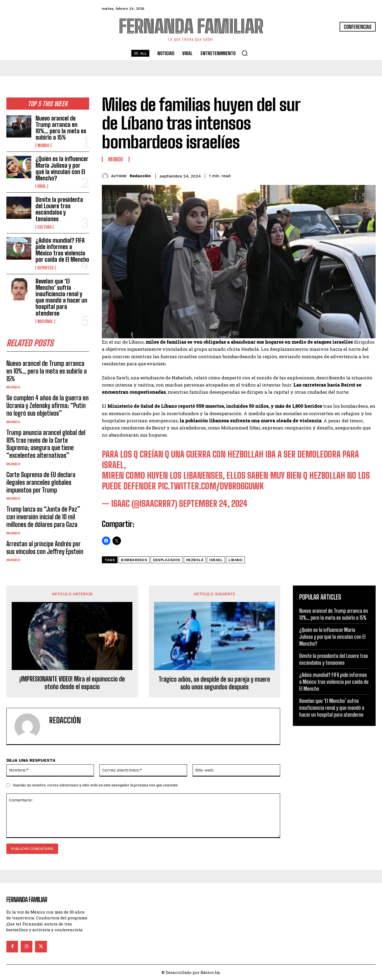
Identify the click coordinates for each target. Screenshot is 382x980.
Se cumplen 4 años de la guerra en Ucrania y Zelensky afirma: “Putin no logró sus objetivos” (47, 405)
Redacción (140, 176)
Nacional (45, 321)
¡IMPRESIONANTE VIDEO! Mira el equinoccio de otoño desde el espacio (72, 683)
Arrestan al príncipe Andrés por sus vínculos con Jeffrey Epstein (45, 548)
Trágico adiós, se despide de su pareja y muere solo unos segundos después (214, 683)
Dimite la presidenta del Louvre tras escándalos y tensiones (59, 209)
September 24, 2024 (213, 504)
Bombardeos (134, 560)
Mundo (43, 145)
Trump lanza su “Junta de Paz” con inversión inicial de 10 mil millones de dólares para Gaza (43, 517)
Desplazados (167, 560)
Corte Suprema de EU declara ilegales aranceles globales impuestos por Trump (41, 482)
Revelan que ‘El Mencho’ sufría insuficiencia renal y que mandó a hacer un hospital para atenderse (61, 297)
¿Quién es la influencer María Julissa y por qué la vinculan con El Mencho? (62, 168)
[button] (245, 53)
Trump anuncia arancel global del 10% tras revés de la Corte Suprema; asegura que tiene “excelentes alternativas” (46, 444)
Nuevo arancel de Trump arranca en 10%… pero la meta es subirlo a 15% (61, 128)
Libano (235, 560)
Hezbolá (195, 560)
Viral (42, 186)
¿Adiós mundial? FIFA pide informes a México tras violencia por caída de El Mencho (62, 250)
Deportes (45, 268)
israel (216, 560)
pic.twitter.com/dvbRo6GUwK (211, 486)
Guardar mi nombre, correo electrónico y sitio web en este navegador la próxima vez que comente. (96, 785)
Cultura (44, 227)
